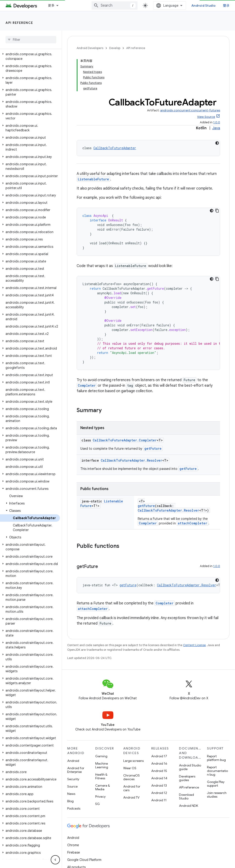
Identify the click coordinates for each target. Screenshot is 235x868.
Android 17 (159, 719)
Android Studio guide (190, 730)
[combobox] (166, 6)
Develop (115, 48)
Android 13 (159, 748)
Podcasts (74, 771)
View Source (206, 79)
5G (98, 766)
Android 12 (159, 755)
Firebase (74, 815)
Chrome (73, 807)
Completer (87, 348)
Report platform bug (216, 720)
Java (216, 91)
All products (76, 829)
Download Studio (186, 759)
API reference (19, 23)
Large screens (133, 723)
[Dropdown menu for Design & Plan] (110, 6)
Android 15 (159, 733)
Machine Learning (102, 728)
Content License (194, 608)
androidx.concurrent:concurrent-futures (190, 73)
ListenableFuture (93, 142)
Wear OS (130, 730)
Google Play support (216, 746)
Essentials (56, 6)
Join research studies (217, 757)
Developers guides (187, 741)
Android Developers (90, 48)
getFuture (153, 411)
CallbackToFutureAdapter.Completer (125, 403)
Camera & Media (103, 750)
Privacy (100, 759)
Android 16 (159, 726)
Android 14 (159, 741)
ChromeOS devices (131, 740)
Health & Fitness (101, 739)
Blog (70, 763)
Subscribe (211, 857)
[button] (30, 82)
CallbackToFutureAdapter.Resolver (131, 423)
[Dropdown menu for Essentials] (71, 6)
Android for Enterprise (76, 732)
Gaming (101, 719)
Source (72, 749)
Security (73, 741)
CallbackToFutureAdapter (115, 110)
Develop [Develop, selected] (129, 6)
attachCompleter (193, 486)
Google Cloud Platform (84, 822)
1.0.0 (217, 85)
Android (73, 723)
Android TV (131, 760)
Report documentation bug (217, 733)
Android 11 (159, 763)
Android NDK (189, 768)
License (88, 846)
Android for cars (132, 751)
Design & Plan (93, 6)
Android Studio (214, 6)
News (71, 756)
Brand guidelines (111, 846)
